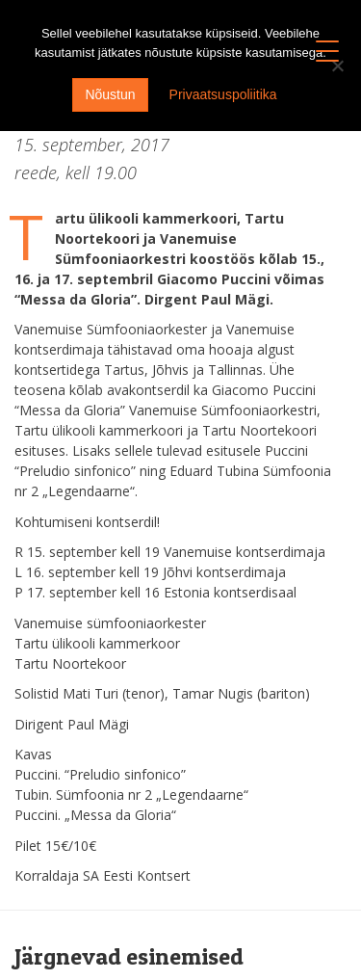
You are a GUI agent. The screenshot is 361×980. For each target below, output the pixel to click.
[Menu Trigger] (328, 51)
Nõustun (110, 94)
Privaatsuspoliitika (223, 94)
